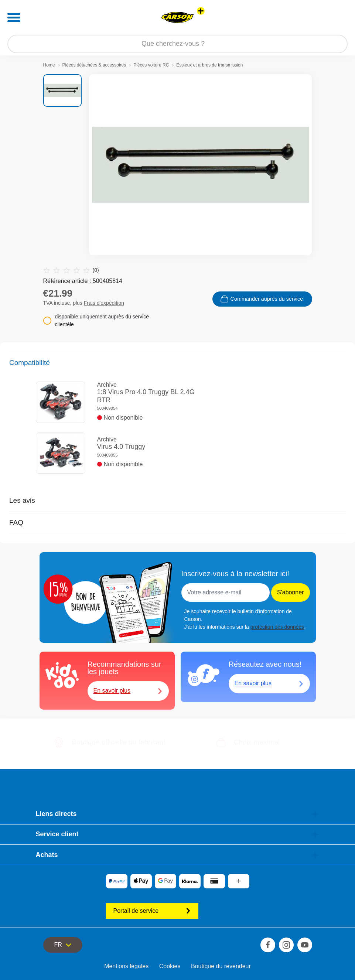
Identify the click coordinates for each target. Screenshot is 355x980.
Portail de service (152, 911)
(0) (71, 270)
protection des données (277, 627)
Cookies (170, 966)
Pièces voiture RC (151, 65)
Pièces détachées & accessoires (94, 65)
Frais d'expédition (104, 303)
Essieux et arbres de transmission (209, 65)
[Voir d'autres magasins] (201, 11)
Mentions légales (126, 966)
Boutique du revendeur (221, 966)
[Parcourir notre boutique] (177, 44)
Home (49, 65)
